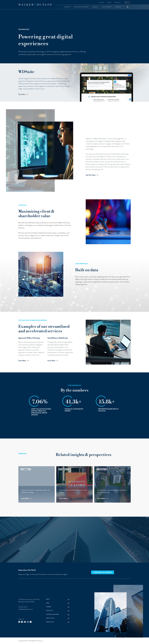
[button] (67, 7)
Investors (102, 2)
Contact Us (117, 2)
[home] (35, 5)
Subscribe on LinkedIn (103, 572)
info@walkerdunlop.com (26, 609)
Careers (109, 2)
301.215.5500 (23, 607)
